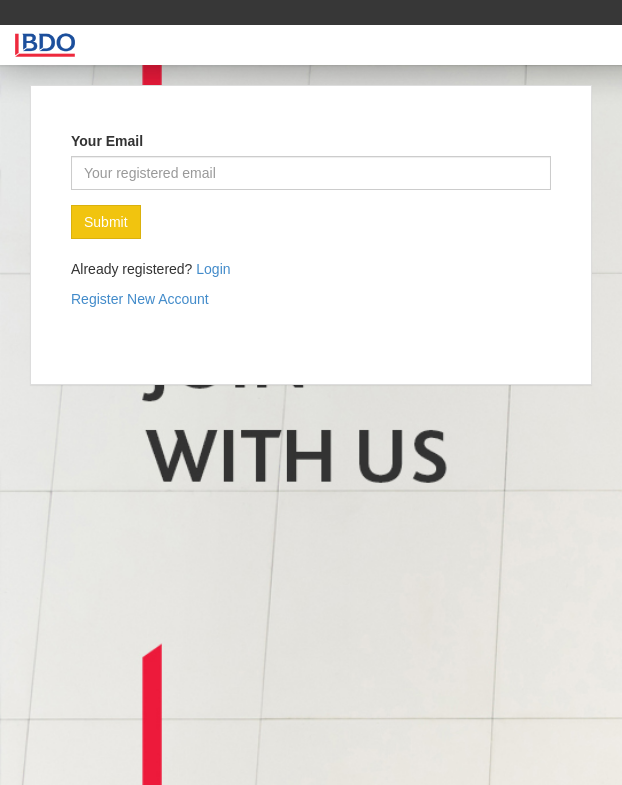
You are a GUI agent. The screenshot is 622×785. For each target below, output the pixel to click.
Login (213, 269)
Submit (106, 222)
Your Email (107, 141)
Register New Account (140, 299)
